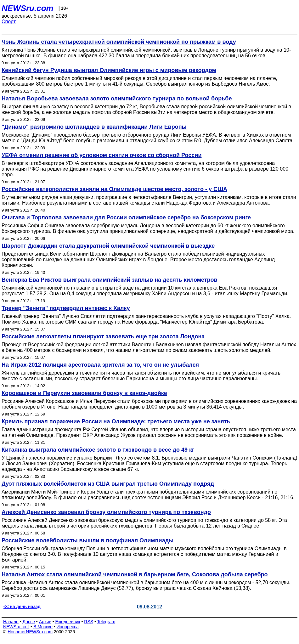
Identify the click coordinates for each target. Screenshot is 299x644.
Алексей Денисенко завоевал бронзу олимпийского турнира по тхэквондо (106, 512)
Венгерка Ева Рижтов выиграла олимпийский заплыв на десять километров (110, 280)
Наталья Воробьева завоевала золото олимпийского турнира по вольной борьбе (117, 99)
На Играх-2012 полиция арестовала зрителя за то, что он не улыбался (100, 365)
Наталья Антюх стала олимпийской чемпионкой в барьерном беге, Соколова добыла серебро (135, 574)
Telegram (106, 622)
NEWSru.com (28, 8)
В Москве (43, 627)
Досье (29, 622)
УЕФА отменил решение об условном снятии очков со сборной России (102, 155)
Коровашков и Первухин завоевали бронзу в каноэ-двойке (84, 393)
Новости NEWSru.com (30, 632)
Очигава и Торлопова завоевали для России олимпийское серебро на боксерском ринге (126, 217)
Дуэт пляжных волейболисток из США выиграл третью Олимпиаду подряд (108, 484)
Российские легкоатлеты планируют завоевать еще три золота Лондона (103, 336)
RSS (89, 622)
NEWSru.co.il (16, 627)
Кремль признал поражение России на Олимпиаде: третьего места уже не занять (116, 421)
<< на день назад (22, 607)
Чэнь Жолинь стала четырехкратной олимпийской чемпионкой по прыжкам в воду (119, 42)
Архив (45, 622)
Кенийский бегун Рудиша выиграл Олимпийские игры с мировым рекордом (109, 70)
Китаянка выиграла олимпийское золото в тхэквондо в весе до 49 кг (98, 450)
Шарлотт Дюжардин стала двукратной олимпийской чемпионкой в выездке (108, 246)
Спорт (9, 22)
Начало (11, 622)
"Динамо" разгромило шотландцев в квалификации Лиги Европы (94, 127)
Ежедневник (68, 622)
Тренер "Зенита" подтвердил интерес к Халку (66, 308)
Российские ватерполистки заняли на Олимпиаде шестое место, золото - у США (114, 189)
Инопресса (68, 627)
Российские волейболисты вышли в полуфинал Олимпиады (87, 540)
